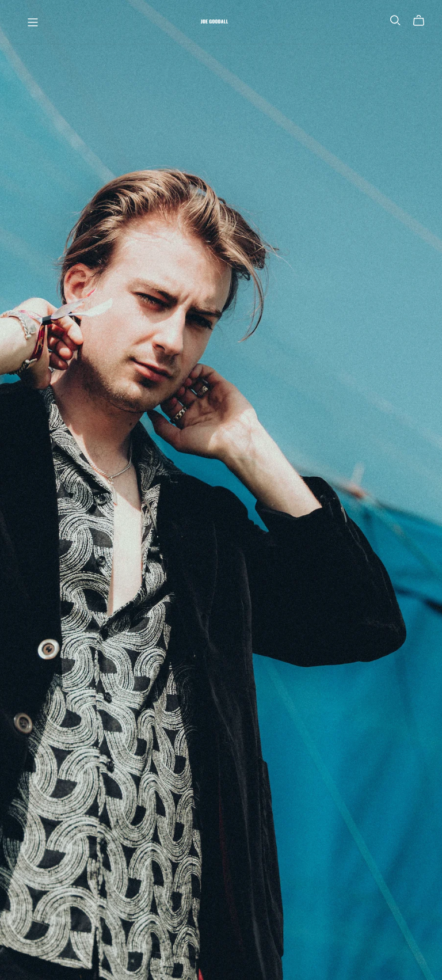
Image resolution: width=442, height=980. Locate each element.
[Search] (395, 20)
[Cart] (423, 21)
